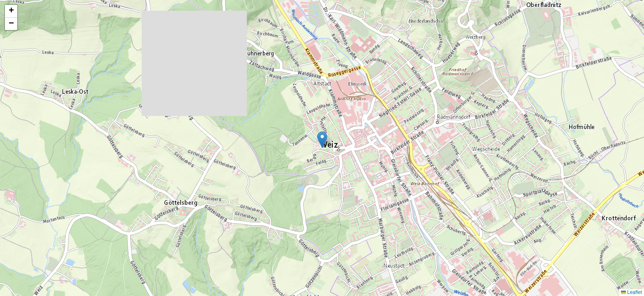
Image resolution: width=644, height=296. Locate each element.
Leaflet (631, 292)
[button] (322, 140)
